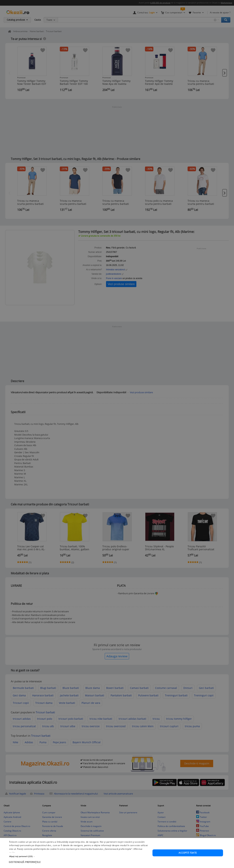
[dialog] (117, 853)
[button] (79, 856)
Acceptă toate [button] (188, 853)
